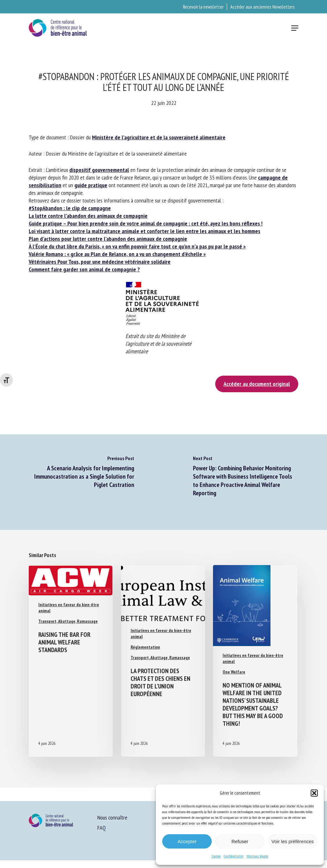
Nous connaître (112, 817)
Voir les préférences (293, 841)
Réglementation (145, 647)
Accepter (187, 841)
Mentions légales (257, 856)
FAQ (102, 828)
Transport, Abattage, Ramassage (68, 621)
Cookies (216, 856)
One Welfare (234, 672)
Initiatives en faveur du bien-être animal (69, 608)
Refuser (240, 841)
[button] (314, 793)
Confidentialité (234, 856)
